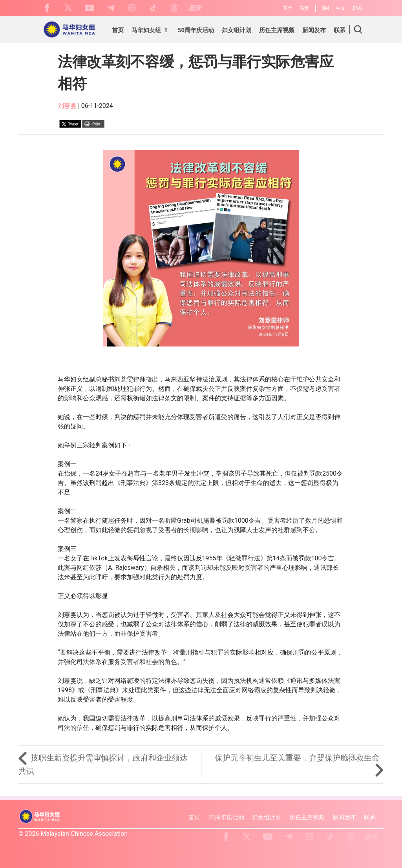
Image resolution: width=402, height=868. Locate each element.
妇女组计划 (267, 817)
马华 (288, 8)
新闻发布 (344, 817)
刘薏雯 (67, 106)
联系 (370, 817)
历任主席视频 (307, 817)
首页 (194, 817)
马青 (304, 8)
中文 (341, 8)
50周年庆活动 (226, 817)
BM (326, 8)
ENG (357, 8)
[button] (151, 31)
